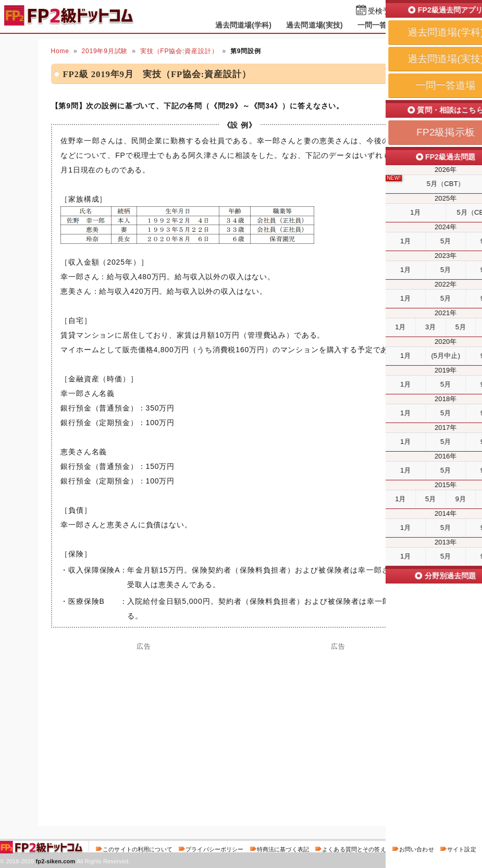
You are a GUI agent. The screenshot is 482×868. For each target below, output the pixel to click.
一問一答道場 (380, 25)
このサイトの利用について (138, 849)
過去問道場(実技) (314, 25)
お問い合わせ (417, 849)
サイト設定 (462, 849)
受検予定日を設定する (405, 11)
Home (60, 51)
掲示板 (427, 25)
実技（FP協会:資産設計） (179, 51)
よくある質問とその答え (354, 849)
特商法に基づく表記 (283, 849)
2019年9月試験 (104, 51)
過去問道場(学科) (244, 25)
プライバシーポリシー (214, 849)
